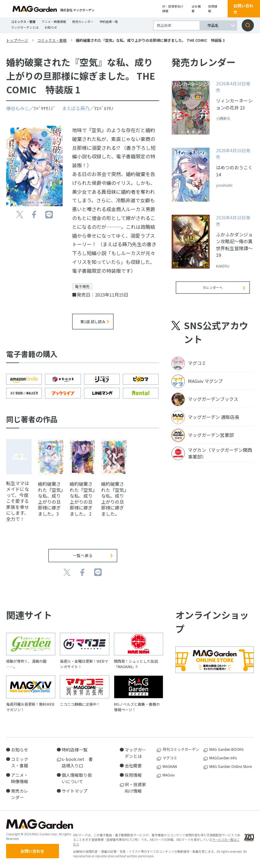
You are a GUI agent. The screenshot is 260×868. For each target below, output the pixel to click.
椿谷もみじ (18, 108)
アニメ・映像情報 (54, 22)
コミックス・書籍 (23, 22)
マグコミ (170, 758)
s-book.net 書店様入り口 (77, 762)
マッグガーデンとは (25, 27)
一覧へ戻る (83, 555)
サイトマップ (75, 791)
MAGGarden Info (223, 758)
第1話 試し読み (93, 321)
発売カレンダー (83, 22)
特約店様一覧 (109, 22)
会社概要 (196, 9)
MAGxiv (169, 775)
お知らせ (51, 27)
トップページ (17, 40)
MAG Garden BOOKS (226, 749)
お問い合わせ (243, 9)
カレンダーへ (213, 292)
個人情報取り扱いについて (77, 778)
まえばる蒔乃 (76, 108)
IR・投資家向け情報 (173, 9)
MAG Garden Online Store (231, 766)
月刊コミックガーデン (181, 749)
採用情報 (213, 9)
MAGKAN (170, 766)
